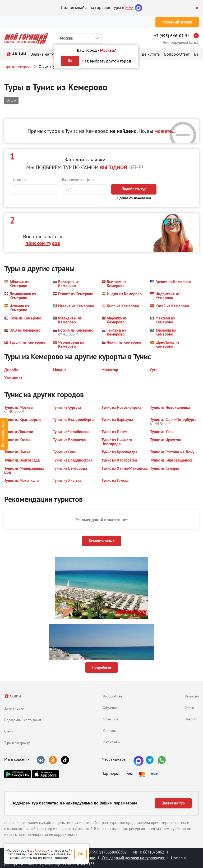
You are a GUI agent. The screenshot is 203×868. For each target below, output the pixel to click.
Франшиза (111, 719)
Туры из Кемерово (18, 66)
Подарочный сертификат (23, 720)
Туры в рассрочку (17, 743)
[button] (25, 284)
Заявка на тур (14, 708)
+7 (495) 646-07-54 (172, 36)
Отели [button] (11, 100)
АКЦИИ (13, 696)
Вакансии (192, 696)
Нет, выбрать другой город (106, 61)
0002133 (87, 864)
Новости (191, 719)
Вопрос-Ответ (113, 696)
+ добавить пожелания (134, 198)
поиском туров (43, 243)
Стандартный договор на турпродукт (133, 858)
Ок (80, 854)
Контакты (110, 731)
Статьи (189, 708)
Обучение (110, 708)
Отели (9, 731)
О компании (112, 742)
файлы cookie (41, 850)
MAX (130, 7)
